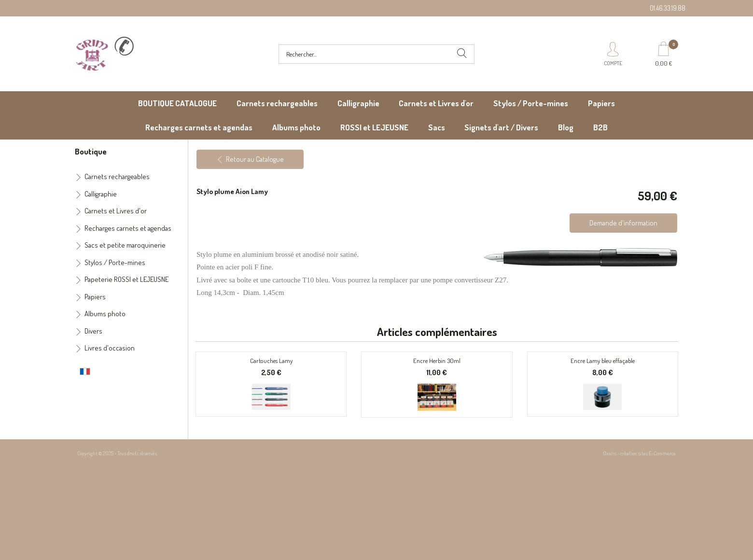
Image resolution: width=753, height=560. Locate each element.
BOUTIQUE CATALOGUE (177, 103)
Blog (566, 127)
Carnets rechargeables (277, 103)
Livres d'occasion (110, 348)
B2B (600, 127)
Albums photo (296, 127)
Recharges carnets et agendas (199, 127)
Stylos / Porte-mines (531, 103)
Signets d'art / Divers (501, 127)
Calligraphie (358, 103)
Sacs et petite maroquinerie (125, 245)
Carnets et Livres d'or (436, 103)
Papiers (601, 103)
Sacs (437, 127)
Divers (93, 331)
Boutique (91, 151)
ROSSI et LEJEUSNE (374, 127)
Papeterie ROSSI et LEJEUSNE (126, 279)
